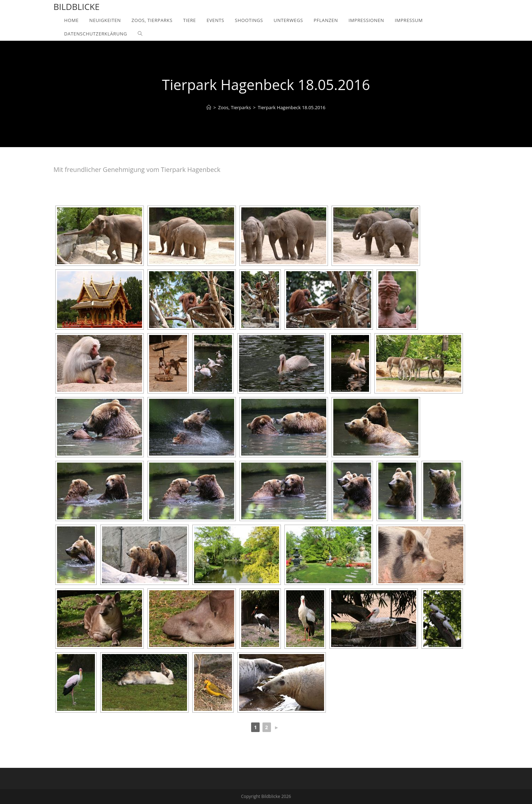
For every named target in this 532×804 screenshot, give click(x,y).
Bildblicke (77, 7)
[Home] (209, 107)
